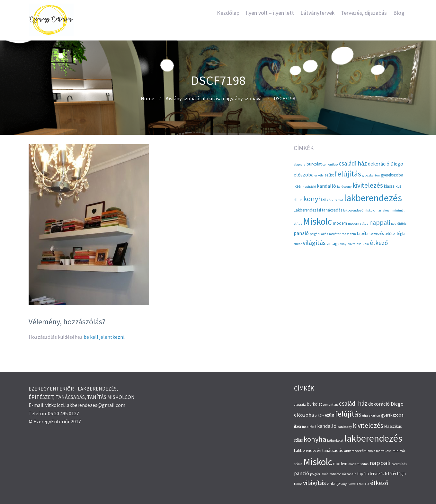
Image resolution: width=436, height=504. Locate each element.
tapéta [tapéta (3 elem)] (363, 234)
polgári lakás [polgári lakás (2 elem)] (319, 234)
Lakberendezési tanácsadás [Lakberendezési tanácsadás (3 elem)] (318, 210)
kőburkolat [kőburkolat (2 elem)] (335, 200)
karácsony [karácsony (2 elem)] (344, 187)
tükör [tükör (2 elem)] (298, 244)
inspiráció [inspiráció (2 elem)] (309, 187)
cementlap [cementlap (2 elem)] (330, 164)
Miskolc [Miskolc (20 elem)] (317, 221)
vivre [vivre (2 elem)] (352, 244)
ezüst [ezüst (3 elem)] (329, 175)
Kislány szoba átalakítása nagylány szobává (214, 98)
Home (147, 98)
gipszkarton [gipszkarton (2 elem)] (371, 175)
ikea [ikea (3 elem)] (297, 186)
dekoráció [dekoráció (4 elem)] (379, 164)
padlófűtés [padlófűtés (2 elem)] (399, 224)
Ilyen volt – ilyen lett (270, 13)
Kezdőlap (228, 13)
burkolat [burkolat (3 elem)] (314, 164)
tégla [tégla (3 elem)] (401, 234)
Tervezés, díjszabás (364, 13)
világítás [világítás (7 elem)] (314, 243)
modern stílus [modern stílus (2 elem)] (358, 224)
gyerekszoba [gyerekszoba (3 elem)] (392, 175)
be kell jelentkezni (104, 337)
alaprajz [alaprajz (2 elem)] (300, 164)
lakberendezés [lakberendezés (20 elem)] (373, 198)
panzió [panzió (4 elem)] (301, 233)
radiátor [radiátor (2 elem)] (335, 234)
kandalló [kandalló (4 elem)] (326, 186)
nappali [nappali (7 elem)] (380, 222)
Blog (399, 13)
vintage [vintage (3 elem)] (333, 243)
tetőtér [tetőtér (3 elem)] (390, 234)
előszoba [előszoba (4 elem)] (304, 175)
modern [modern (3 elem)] (340, 223)
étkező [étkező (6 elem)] (379, 243)
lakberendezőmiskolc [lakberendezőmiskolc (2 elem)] (359, 210)
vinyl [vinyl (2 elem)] (344, 244)
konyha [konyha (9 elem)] (315, 199)
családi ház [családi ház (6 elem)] (353, 163)
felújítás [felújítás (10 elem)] (348, 174)
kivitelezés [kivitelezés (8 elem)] (368, 185)
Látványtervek (317, 13)
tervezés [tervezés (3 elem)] (377, 234)
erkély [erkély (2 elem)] (319, 175)
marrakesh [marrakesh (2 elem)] (383, 210)
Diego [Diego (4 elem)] (397, 164)
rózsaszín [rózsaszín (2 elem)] (349, 234)
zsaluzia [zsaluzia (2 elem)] (363, 244)
